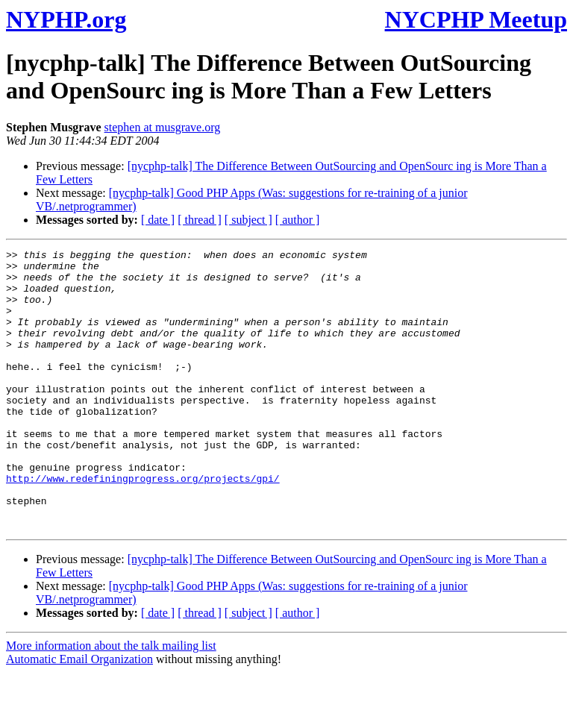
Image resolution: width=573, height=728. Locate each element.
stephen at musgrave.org (163, 127)
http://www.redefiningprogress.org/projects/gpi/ (143, 525)
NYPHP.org (66, 19)
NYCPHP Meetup (476, 19)
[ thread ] (200, 220)
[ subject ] (248, 220)
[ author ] (298, 220)
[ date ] (158, 220)
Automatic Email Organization (79, 715)
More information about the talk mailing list (111, 702)
